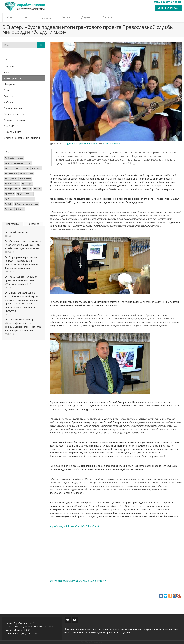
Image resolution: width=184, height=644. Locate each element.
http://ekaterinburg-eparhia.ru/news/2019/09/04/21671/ (78, 581)
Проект (10, 194)
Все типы (9, 67)
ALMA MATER (11, 126)
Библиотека (27, 173)
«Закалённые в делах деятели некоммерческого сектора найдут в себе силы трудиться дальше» (23, 245)
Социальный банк (13, 108)
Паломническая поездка (26, 204)
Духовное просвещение (17, 168)
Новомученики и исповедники (20, 199)
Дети (37, 189)
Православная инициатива (18, 163)
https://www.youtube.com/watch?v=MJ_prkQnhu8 (75, 526)
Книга (9, 209)
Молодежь (25, 178)
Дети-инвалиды (25, 194)
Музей (27, 189)
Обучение (11, 178)
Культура (27, 184)
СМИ (8, 204)
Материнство (12, 184)
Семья (20, 209)
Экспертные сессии (14, 114)
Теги (7, 152)
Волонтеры (11, 173)
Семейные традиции (15, 120)
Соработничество (14, 158)
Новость (9, 73)
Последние (33, 224)
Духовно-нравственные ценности (22, 138)
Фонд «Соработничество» (82, 144)
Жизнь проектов (13, 78)
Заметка (8, 96)
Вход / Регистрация (168, 8)
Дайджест (9, 102)
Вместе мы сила (13, 132)
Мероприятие (12, 189)
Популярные (13, 224)
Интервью (9, 84)
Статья (8, 90)
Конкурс (36, 168)
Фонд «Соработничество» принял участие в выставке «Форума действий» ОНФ (21, 280)
